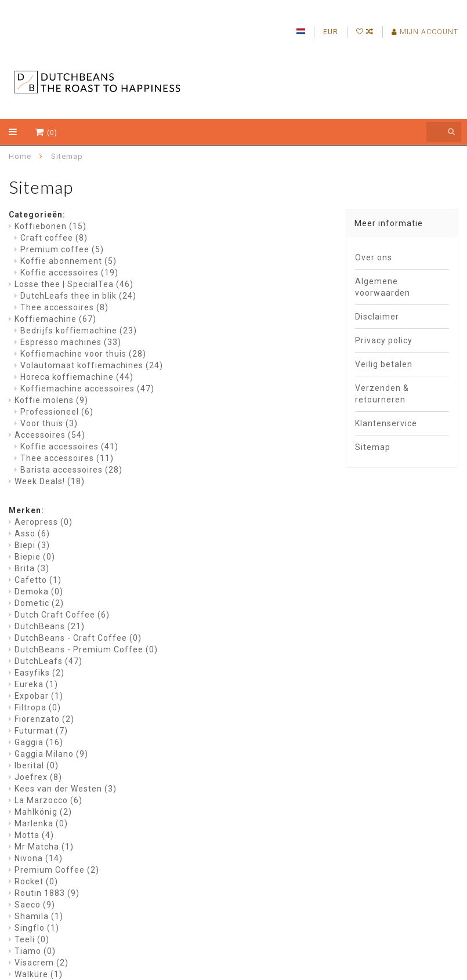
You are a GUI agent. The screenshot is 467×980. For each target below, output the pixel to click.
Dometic (39, 603)
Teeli (32, 939)
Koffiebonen (50, 226)
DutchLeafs (48, 661)
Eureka (36, 684)
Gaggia (39, 742)
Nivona (39, 858)
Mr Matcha (44, 847)
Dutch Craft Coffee (62, 615)
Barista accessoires (71, 470)
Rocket (36, 881)
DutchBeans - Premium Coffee (86, 649)
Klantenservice (386, 423)
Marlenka (41, 823)
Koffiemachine (55, 319)
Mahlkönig (43, 812)
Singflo (37, 928)
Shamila (39, 916)
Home (20, 156)
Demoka (39, 591)
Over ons (374, 257)
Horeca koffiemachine (77, 377)
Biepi (32, 545)
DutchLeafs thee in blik (78, 296)
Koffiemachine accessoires (87, 389)
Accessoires (50, 435)
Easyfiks (39, 673)
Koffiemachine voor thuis (83, 354)
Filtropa (38, 707)
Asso (32, 533)
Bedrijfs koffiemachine (79, 331)
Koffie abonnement (68, 261)
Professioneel (57, 412)
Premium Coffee (57, 870)
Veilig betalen (384, 364)
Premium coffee (62, 249)
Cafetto (38, 580)
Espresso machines (71, 342)
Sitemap (373, 447)
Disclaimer (377, 317)
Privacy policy (384, 340)
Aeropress (44, 522)
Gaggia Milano (51, 754)
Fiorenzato (44, 719)
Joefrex (38, 777)
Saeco (35, 905)
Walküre (39, 974)
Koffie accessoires (69, 273)
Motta (34, 835)
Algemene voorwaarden (383, 287)
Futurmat (41, 731)
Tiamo (35, 951)
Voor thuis (49, 423)
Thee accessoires (64, 307)
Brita (32, 568)
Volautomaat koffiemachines (92, 365)
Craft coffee (54, 238)
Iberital (37, 765)
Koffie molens (51, 400)
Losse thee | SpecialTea (74, 284)
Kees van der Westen (66, 789)
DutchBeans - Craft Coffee (78, 638)
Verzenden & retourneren (382, 394)
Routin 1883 (47, 893)
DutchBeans (50, 626)
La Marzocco (48, 800)
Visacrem (41, 963)
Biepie (35, 557)
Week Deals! (50, 481)
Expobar (39, 696)
